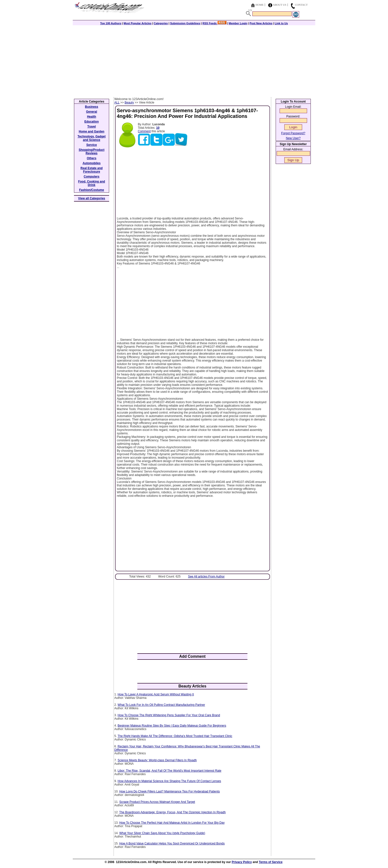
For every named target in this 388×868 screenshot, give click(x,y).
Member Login (238, 23)
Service (92, 145)
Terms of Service (271, 862)
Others (92, 158)
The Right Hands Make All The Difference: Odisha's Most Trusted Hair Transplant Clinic (175, 736)
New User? (293, 138)
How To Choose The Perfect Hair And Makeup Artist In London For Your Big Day (172, 823)
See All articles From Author (206, 577)
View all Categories (92, 198)
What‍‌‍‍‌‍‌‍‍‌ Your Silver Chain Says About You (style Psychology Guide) (162, 833)
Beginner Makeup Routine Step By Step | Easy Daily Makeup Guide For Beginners (172, 726)
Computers (91, 177)
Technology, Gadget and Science (92, 138)
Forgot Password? (293, 133)
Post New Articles (261, 23)
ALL (117, 103)
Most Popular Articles (137, 23)
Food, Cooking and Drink (92, 183)
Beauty (129, 103)
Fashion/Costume (92, 190)
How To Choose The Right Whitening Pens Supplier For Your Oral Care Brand (169, 715)
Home (260, 5)
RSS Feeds (214, 23)
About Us (280, 5)
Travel (92, 127)
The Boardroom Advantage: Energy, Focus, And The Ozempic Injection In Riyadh (172, 812)
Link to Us (281, 23)
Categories (161, 23)
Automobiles (92, 163)
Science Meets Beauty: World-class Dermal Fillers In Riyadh (157, 760)
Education (92, 122)
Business (91, 107)
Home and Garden (91, 132)
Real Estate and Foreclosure (91, 170)
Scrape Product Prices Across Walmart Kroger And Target (157, 802)
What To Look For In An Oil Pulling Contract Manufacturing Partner (161, 705)
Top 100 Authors (111, 23)
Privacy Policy (242, 862)
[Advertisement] (194, 60)
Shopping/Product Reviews (92, 152)
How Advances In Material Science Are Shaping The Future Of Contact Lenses (169, 781)
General (92, 112)
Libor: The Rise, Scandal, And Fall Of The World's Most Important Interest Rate (169, 771)
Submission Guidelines (185, 23)
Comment (144, 131)
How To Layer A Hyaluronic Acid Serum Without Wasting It (156, 694)
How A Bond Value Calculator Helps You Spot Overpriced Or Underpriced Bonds (172, 843)
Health (92, 117)
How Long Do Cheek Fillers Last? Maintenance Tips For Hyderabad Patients (170, 791)
